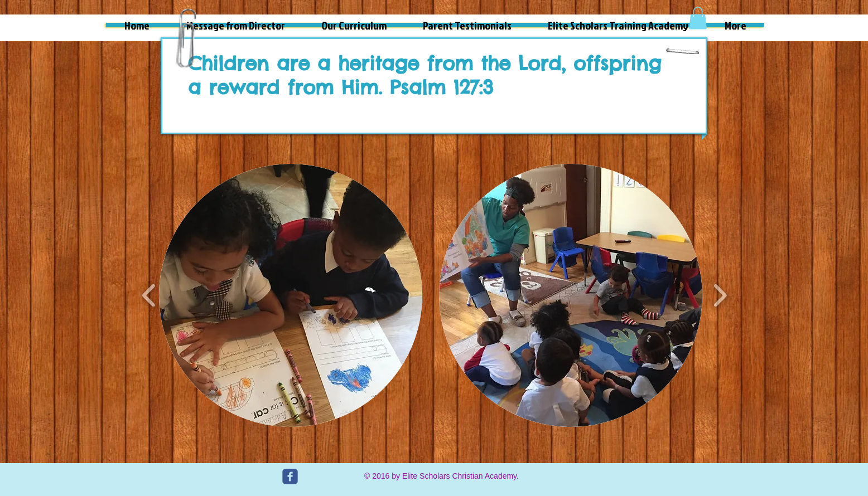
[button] (698, 18)
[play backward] (149, 295)
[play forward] (720, 295)
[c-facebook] (290, 476)
